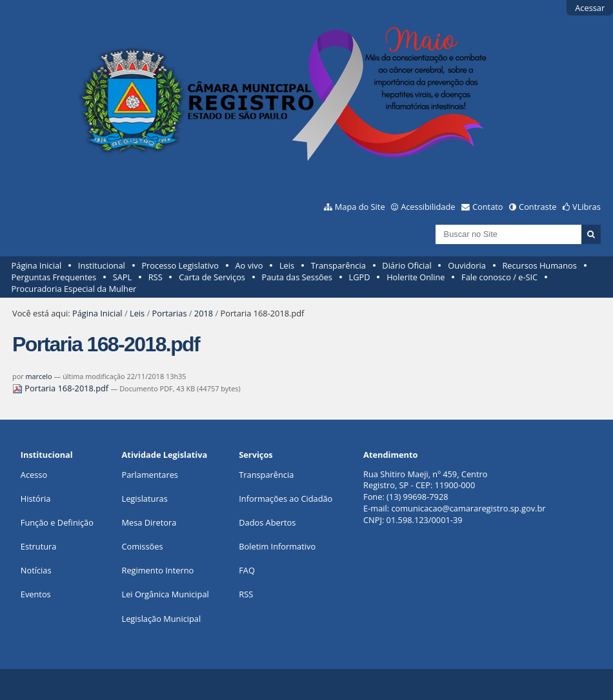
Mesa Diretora (149, 522)
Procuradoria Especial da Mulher (74, 289)
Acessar (590, 8)
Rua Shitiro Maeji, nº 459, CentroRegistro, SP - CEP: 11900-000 (425, 480)
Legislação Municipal (162, 619)
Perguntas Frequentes (54, 277)
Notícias (36, 570)
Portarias (170, 313)
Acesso (34, 475)
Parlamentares (150, 475)
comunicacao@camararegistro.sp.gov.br (468, 508)
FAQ (247, 570)
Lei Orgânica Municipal (166, 594)
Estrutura (39, 546)
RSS (156, 277)
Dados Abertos (267, 522)
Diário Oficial (407, 265)
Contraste (538, 207)
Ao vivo (249, 265)
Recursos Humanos (539, 265)
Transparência (338, 265)
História (36, 499)
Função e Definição (57, 522)
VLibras (587, 207)
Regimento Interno (158, 570)
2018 (204, 313)
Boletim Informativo (277, 546)
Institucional (102, 265)
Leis (287, 265)
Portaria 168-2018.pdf (62, 388)
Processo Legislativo (180, 265)
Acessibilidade (428, 207)
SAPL (123, 277)
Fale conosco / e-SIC (499, 277)
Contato (488, 207)
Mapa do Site (360, 207)
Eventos (36, 594)
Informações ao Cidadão (286, 499)
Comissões (143, 546)
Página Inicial (37, 265)
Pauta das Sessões (297, 277)
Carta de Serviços (212, 277)
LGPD (360, 277)
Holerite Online (416, 277)
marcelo (38, 376)
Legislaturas (145, 499)
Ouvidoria (467, 265)
